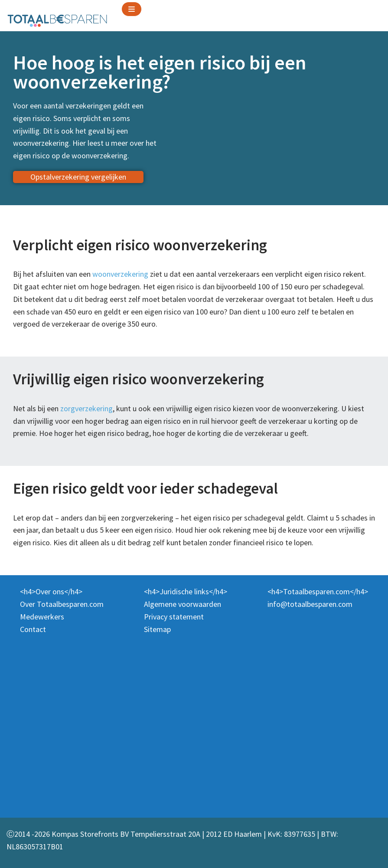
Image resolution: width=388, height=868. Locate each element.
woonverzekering (120, 274)
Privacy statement (174, 617)
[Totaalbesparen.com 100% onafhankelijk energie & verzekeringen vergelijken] (57, 20)
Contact (33, 629)
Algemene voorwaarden (183, 604)
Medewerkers (42, 617)
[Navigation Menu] (132, 9)
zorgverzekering (86, 408)
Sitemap (157, 629)
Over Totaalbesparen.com (62, 604)
